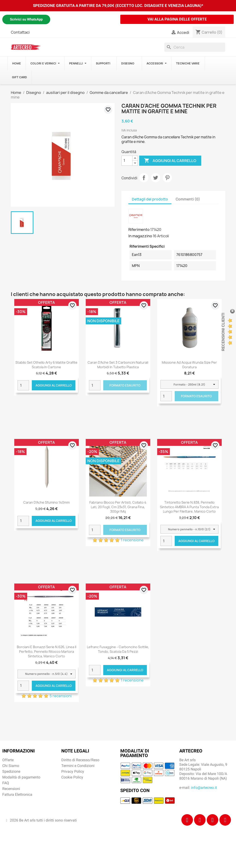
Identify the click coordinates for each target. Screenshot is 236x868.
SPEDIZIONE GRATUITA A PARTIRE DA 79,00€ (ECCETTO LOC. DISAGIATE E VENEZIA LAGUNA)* (118, 6)
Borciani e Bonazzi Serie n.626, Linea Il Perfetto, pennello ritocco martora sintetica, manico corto (47, 652)
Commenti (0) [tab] (188, 199)
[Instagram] (200, 820)
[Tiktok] (212, 820)
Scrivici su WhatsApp (26, 19)
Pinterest (167, 178)
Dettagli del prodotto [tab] (150, 199)
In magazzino (140, 236)
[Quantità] (127, 161)
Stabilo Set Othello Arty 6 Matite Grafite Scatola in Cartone (46, 365)
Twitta (156, 178)
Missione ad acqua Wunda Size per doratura (189, 365)
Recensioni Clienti (223, 332)
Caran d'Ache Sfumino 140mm (46, 502)
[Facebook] (187, 820)
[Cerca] (195, 47)
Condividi (144, 178)
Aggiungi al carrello (170, 161)
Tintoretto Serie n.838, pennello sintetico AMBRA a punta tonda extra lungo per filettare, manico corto (189, 507)
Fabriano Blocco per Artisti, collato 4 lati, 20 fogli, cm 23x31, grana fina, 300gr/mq (118, 507)
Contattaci (20, 32)
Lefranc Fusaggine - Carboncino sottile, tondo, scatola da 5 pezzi (118, 649)
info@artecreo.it (204, 788)
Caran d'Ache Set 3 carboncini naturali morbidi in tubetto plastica (118, 365)
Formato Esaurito (125, 385)
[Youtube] (225, 820)
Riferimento (139, 229)
